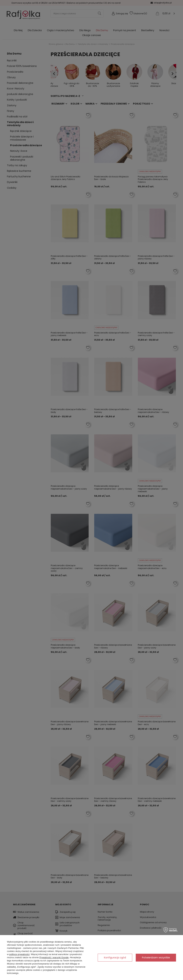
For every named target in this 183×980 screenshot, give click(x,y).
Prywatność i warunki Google (54, 957)
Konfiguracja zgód (115, 958)
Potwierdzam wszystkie (156, 958)
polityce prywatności (19, 954)
